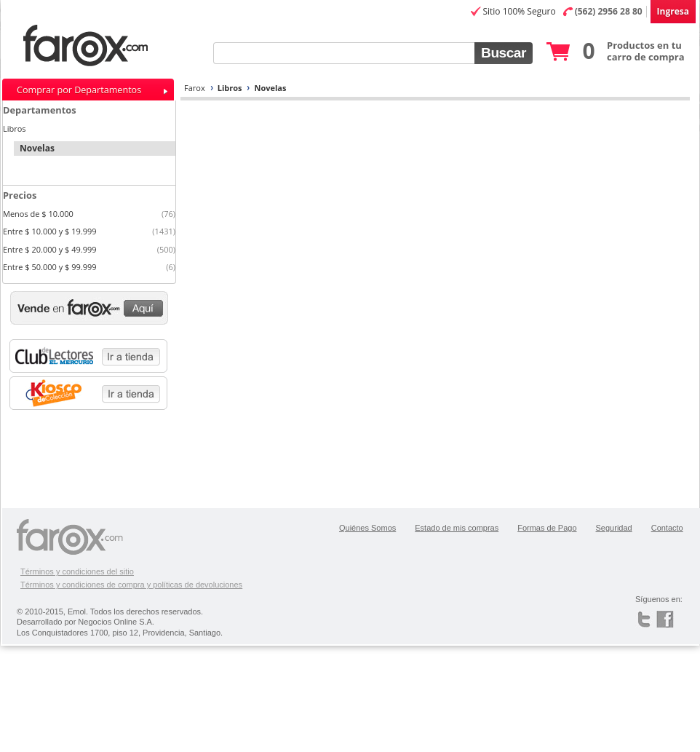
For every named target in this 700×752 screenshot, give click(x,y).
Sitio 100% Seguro (519, 11)
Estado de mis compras (457, 528)
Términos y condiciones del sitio (77, 571)
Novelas (270, 88)
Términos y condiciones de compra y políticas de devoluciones (131, 585)
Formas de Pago (547, 528)
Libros (230, 88)
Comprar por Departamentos (79, 90)
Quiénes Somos (367, 528)
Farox (195, 88)
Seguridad (614, 528)
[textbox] (344, 53)
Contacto (667, 528)
